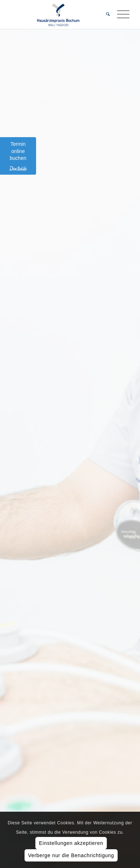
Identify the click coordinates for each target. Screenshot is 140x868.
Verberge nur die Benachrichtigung (71, 855)
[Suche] (104, 14)
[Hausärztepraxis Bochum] (58, 14)
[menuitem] (104, 14)
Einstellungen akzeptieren (71, 843)
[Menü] (120, 14)
